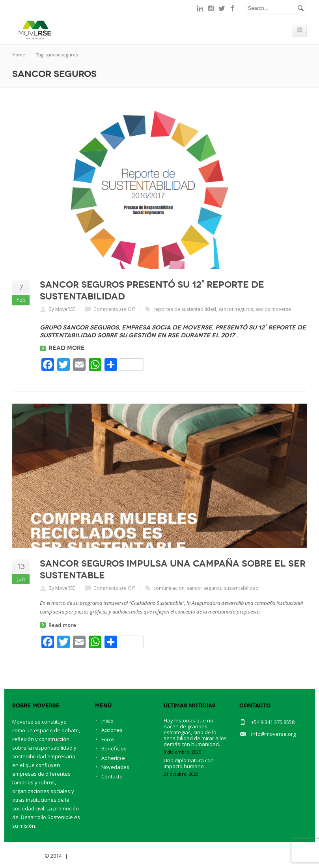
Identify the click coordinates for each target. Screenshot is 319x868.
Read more (67, 348)
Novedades (115, 767)
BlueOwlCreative (91, 856)
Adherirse (113, 758)
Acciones (112, 730)
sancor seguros (236, 309)
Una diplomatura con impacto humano (189, 763)
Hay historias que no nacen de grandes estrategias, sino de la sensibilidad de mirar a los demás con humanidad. (195, 732)
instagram (211, 8)
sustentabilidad (241, 588)
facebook (233, 8)
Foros (108, 739)
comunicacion (169, 588)
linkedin (200, 8)
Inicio (107, 721)
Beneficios (114, 748)
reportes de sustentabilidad (185, 309)
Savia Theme (28, 856)
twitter (222, 8)
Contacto (112, 776)
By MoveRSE (62, 309)
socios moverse (273, 309)
